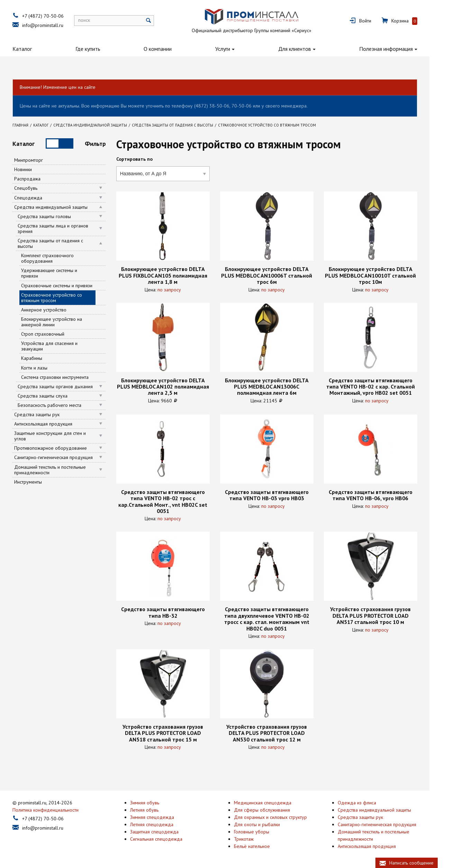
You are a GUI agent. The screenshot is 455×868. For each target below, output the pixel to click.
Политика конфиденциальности (58, 809)
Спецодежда (41, 198)
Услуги (235, 49)
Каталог (35, 49)
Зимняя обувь (157, 802)
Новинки (36, 169)
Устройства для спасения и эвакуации (62, 346)
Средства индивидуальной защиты (64, 207)
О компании (170, 49)
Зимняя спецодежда (165, 816)
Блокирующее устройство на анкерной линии (64, 322)
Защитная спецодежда (167, 831)
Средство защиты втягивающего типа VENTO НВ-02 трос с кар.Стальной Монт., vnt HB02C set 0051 (176, 502)
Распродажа (40, 179)
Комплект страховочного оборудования (60, 258)
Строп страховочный (56, 334)
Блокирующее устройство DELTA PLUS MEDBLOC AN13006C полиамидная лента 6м (279, 387)
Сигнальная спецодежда (169, 838)
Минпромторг (41, 160)
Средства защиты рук (50, 414)
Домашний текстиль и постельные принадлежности (63, 470)
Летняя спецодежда (165, 823)
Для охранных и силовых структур (283, 816)
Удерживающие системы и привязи (62, 273)
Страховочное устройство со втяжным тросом (64, 298)
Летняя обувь (157, 809)
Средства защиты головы (57, 216)
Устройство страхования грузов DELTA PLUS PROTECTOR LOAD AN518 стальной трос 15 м (176, 733)
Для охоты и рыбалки (270, 823)
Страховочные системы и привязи (70, 286)
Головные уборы (264, 831)
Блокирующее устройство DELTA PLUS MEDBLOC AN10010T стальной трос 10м (383, 275)
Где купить (100, 49)
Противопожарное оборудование (63, 448)
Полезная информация (399, 49)
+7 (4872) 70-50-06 (56, 16)
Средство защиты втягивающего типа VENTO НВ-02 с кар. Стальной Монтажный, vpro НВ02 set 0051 (383, 387)
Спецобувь (39, 188)
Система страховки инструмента (68, 377)
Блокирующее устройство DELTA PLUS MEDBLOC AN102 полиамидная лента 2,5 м (175, 387)
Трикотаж (257, 838)
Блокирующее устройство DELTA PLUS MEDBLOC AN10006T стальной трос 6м (279, 275)
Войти (378, 21)
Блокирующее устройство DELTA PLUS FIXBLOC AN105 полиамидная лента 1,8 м (175, 275)
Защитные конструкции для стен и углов (63, 436)
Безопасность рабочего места (62, 405)
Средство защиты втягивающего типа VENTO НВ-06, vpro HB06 (383, 495)
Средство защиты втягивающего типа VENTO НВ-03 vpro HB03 (279, 495)
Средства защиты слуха (55, 396)
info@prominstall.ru (56, 25)
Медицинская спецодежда (275, 802)
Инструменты (41, 482)
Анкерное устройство (57, 310)
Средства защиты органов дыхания (68, 386)
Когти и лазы (47, 368)
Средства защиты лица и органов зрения (66, 228)
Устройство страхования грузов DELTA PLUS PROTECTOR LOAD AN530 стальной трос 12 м (279, 733)
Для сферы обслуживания (275, 809)
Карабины (44, 358)
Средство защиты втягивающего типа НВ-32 (175, 612)
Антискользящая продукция (56, 424)
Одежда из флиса (370, 802)
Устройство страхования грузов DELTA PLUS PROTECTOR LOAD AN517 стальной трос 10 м (383, 615)
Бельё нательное (265, 845)
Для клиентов (307, 49)
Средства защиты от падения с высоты (63, 243)
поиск (97, 20)
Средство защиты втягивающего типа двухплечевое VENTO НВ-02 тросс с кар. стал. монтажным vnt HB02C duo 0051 (279, 619)
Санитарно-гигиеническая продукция (66, 457)
